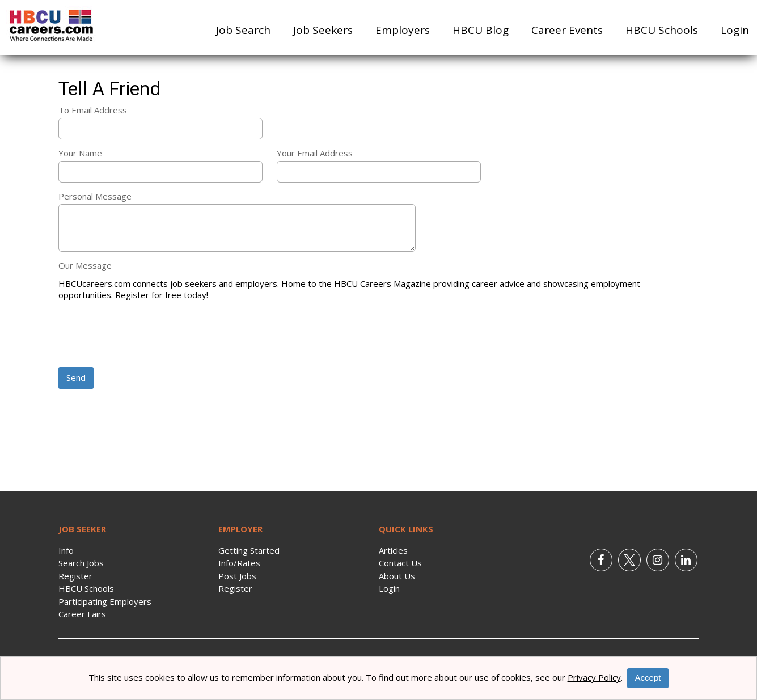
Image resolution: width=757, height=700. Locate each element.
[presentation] (145, 335)
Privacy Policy (594, 677)
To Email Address (93, 110)
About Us (397, 576)
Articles (393, 550)
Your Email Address (315, 153)
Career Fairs (82, 614)
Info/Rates (239, 563)
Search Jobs (81, 563)
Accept (648, 678)
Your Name (80, 153)
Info (66, 550)
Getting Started (249, 550)
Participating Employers (105, 601)
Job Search (243, 30)
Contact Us (400, 563)
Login (735, 30)
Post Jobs (237, 576)
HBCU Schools (662, 30)
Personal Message (95, 196)
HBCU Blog (481, 30)
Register (75, 576)
